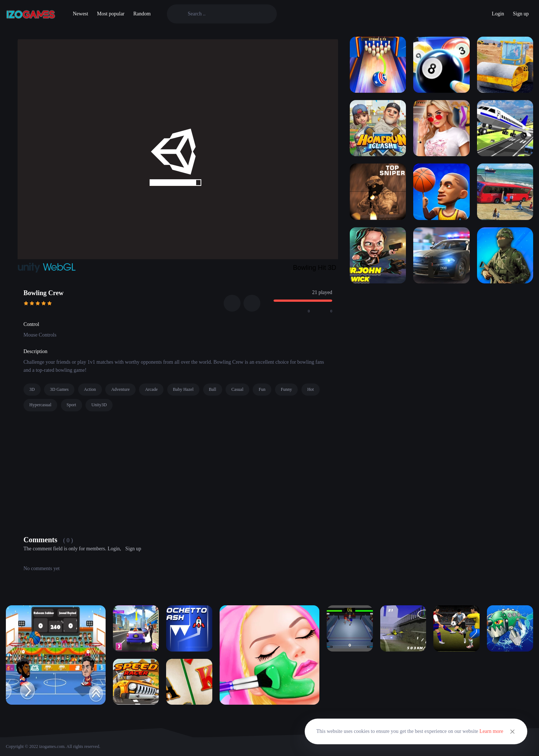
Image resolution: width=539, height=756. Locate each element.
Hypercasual (40, 405)
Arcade (151, 389)
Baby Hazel (183, 389)
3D (32, 389)
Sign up (521, 14)
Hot (311, 389)
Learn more (492, 731)
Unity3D (99, 405)
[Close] (513, 731)
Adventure (120, 389)
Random (142, 14)
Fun (262, 389)
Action (90, 389)
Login (498, 14)
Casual (237, 389)
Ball (213, 389)
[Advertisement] (178, 471)
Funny (287, 389)
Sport (71, 405)
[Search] (228, 14)
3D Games (59, 389)
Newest (80, 14)
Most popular (111, 14)
